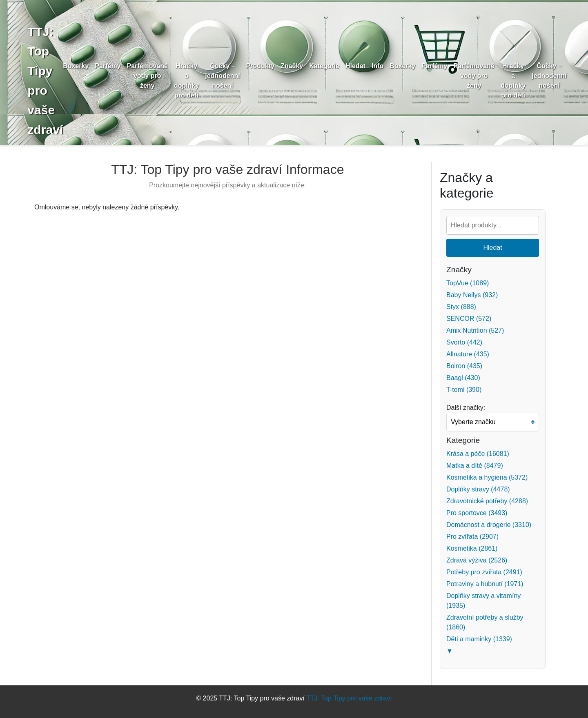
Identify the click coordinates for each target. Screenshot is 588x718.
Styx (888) (461, 307)
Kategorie (330, 66)
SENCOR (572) (469, 319)
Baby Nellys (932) (472, 295)
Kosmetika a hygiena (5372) (487, 477)
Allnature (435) (468, 354)
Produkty (266, 66)
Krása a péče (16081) (478, 454)
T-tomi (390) (464, 390)
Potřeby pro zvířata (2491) (484, 572)
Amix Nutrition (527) (475, 330)
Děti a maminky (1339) (479, 639)
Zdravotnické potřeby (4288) (487, 501)
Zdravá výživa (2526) (477, 560)
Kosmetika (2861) (472, 548)
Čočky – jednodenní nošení (228, 76)
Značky (297, 66)
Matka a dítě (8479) (475, 466)
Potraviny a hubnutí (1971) (485, 584)
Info (383, 66)
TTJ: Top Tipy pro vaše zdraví (349, 698)
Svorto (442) (464, 342)
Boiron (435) (464, 366)
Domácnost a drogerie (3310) (489, 525)
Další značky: (466, 408)
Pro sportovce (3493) (477, 513)
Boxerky (82, 66)
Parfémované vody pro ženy (153, 76)
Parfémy (114, 66)
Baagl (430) (463, 378)
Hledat (361, 66)
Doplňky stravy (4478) (478, 489)
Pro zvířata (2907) (472, 537)
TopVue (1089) (468, 283)
